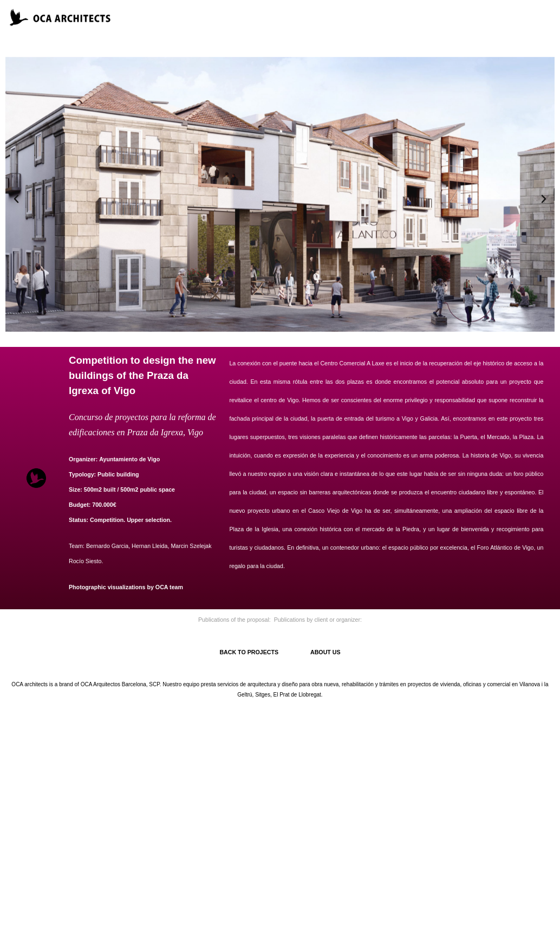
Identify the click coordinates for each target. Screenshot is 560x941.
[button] (16, 199)
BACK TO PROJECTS (265, 652)
